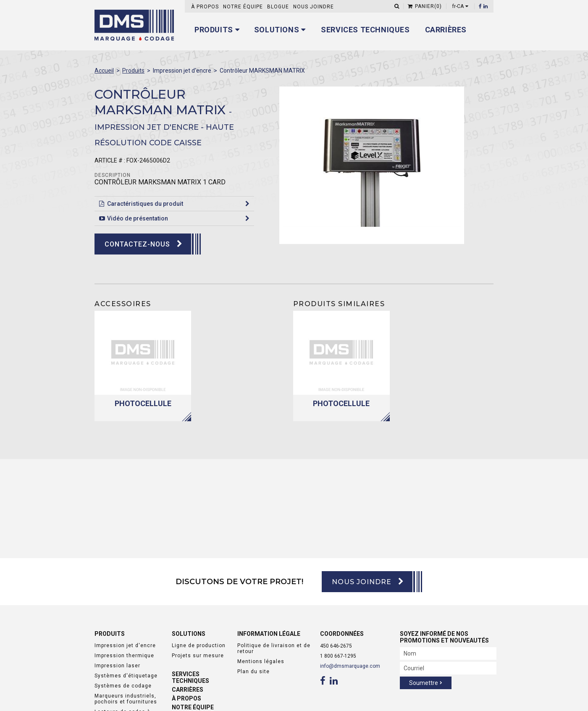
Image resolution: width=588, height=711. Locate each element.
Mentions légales (261, 661)
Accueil (104, 71)
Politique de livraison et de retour (274, 648)
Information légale (269, 634)
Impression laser (117, 666)
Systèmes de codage (123, 686)
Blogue (278, 7)
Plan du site (253, 672)
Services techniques (365, 30)
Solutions (277, 30)
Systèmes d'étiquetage (126, 676)
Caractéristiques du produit (145, 204)
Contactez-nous (137, 244)
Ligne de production (199, 645)
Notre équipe (243, 7)
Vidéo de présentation (138, 218)
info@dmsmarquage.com (350, 666)
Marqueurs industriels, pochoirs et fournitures (126, 699)
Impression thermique (124, 656)
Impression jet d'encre (125, 645)
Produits (214, 30)
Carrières (446, 30)
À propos (205, 7)
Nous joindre (314, 7)
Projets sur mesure (198, 656)
